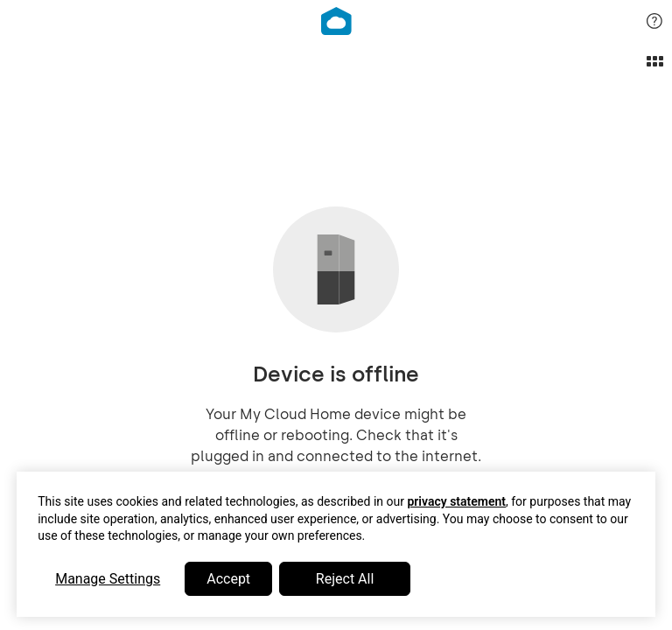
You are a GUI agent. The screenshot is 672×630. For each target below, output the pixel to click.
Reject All (345, 579)
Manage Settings (108, 579)
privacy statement (456, 501)
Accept (228, 579)
